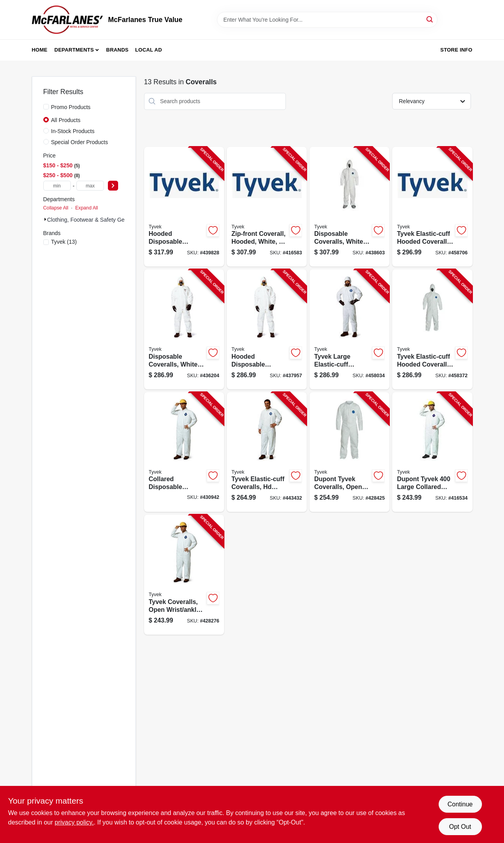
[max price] (90, 186)
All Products (66, 120)
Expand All (87, 208)
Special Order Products (80, 142)
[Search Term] (327, 20)
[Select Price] (113, 186)
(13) (64, 242)
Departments (74, 50)
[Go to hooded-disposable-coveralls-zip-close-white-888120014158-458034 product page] (349, 329)
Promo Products (71, 107)
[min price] (57, 186)
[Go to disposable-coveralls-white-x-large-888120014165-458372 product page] (432, 329)
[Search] (430, 19)
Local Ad (148, 50)
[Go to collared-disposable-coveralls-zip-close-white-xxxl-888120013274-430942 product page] (184, 452)
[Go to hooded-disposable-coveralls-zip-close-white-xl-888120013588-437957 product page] (267, 329)
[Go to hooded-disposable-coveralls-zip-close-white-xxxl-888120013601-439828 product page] (184, 207)
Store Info (456, 50)
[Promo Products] (46, 107)
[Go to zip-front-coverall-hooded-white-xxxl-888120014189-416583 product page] (267, 207)
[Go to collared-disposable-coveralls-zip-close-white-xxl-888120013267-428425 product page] (349, 452)
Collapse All (56, 208)
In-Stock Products (73, 131)
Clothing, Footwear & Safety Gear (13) (94, 220)
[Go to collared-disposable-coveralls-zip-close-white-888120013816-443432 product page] (267, 452)
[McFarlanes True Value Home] (67, 20)
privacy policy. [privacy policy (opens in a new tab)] (74, 822)
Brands (118, 50)
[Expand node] (45, 219)
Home (40, 50)
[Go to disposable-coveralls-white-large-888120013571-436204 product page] (184, 329)
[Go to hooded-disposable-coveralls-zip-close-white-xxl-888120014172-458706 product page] (432, 207)
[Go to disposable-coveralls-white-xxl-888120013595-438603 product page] (349, 207)
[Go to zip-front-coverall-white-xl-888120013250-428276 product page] (184, 575)
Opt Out (460, 827)
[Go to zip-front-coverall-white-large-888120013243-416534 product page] (432, 452)
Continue (460, 804)
